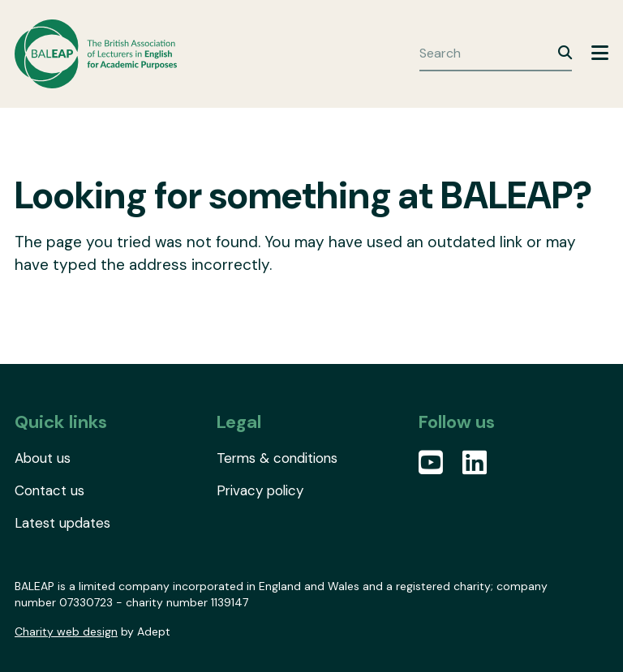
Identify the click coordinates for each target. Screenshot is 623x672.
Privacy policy (260, 490)
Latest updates (62, 523)
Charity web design (66, 631)
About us (43, 458)
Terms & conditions (277, 458)
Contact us (49, 490)
